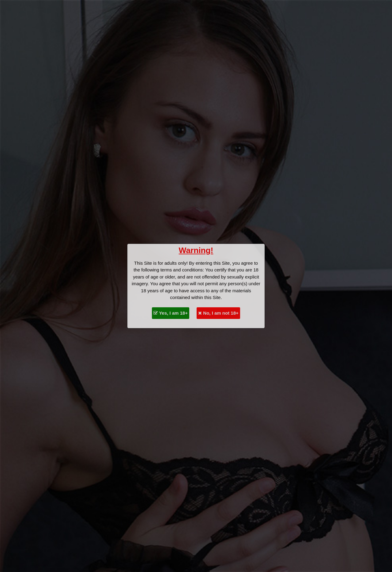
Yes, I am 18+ (171, 313)
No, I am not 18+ (218, 313)
